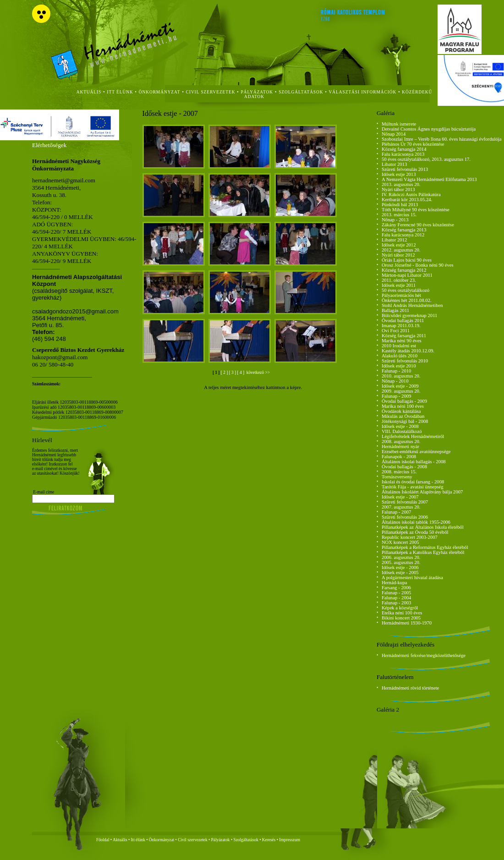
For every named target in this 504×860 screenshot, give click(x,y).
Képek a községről (400, 608)
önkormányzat (160, 92)
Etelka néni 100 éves (402, 613)
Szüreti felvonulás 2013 (405, 169)
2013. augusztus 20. (401, 184)
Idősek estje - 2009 (400, 386)
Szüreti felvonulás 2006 (405, 517)
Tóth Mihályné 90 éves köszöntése (416, 210)
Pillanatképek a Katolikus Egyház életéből (423, 552)
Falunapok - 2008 (399, 457)
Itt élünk (138, 840)
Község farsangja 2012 (404, 270)
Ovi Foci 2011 (396, 331)
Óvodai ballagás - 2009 (404, 401)
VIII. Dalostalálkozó (402, 431)
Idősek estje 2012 (399, 245)
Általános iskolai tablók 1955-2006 (416, 522)
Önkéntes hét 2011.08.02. (407, 300)
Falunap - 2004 (397, 598)
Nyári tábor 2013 (398, 189)
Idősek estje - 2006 (400, 567)
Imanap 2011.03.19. (401, 326)
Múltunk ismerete (399, 124)
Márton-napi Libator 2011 (407, 275)
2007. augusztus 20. (401, 507)
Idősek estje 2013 (399, 174)
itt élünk (120, 92)
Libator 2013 (394, 164)
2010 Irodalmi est (399, 346)
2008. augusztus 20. (401, 441)
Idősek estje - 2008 (400, 426)
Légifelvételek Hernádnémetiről (413, 436)
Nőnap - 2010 (395, 381)
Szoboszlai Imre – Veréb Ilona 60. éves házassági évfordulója (442, 139)
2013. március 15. (399, 215)
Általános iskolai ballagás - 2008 (414, 462)
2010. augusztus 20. (401, 376)
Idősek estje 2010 (399, 366)
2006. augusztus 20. (401, 557)
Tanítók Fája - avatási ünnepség (413, 487)
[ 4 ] (241, 372)
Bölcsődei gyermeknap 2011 (410, 315)
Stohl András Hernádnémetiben (412, 305)
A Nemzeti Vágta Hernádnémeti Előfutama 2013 (429, 179)
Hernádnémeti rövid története (410, 688)
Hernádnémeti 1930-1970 (407, 623)
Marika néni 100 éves (403, 406)
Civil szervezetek (193, 840)
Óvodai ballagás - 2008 (404, 467)
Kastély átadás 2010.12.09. (408, 351)
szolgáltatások (301, 92)
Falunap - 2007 (397, 512)
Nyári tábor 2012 (398, 255)
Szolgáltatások (246, 840)
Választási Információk (363, 92)
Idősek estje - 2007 (400, 497)
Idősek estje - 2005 (400, 572)
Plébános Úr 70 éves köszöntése (413, 144)
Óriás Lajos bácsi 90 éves (407, 260)
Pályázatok (257, 92)
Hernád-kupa (394, 583)
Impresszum (290, 840)
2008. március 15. (399, 472)
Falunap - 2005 (397, 593)
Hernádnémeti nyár (400, 446)
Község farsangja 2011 (404, 336)
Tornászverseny (397, 477)
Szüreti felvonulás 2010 (405, 361)
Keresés (269, 840)
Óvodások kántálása (401, 411)
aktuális (89, 92)
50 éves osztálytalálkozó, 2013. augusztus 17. (426, 159)
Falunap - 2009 (397, 396)
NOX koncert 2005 (400, 542)
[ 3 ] (233, 372)
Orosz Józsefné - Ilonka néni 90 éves (418, 265)
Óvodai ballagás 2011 (403, 320)
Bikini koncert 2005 (401, 618)
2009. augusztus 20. (401, 391)
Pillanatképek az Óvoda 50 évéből (415, 532)
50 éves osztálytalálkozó (405, 290)
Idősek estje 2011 (399, 285)
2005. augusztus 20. (401, 562)
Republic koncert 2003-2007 (410, 537)
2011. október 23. (399, 280)
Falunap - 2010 (397, 371)
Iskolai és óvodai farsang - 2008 (413, 482)
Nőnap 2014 (394, 134)
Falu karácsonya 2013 (403, 154)
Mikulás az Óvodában (403, 416)
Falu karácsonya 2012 (403, 235)
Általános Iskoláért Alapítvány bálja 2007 (422, 492)
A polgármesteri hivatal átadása (412, 578)
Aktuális (120, 840)
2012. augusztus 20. (401, 250)
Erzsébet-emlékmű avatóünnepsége (416, 452)
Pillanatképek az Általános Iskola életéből (423, 527)
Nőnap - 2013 (395, 220)
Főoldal (103, 840)
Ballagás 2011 (395, 310)
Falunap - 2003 (397, 603)
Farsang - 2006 (396, 588)
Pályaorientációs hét (401, 295)
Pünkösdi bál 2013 (400, 205)
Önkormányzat (162, 840)
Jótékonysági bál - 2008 (405, 421)
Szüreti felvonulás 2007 (405, 502)
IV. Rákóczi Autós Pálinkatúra (411, 194)
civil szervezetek (211, 92)
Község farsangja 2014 (404, 149)
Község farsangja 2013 (404, 230)
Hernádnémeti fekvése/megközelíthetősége (424, 655)
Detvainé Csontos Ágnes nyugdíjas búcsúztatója (429, 129)
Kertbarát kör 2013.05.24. (407, 200)
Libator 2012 (394, 240)
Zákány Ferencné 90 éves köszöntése (418, 225)
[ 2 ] (225, 372)
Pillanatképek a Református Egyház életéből (425, 547)
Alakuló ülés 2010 (400, 356)
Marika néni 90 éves (402, 341)
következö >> (257, 372)
